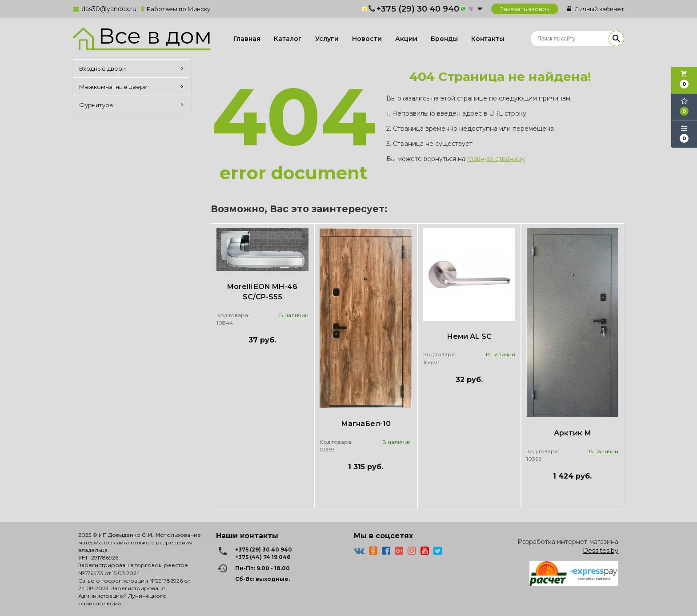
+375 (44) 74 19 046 (263, 557)
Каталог (288, 39)
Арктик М (573, 433)
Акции (406, 39)
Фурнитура (131, 105)
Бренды (444, 39)
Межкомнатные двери (131, 87)
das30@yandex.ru (109, 9)
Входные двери (131, 68)
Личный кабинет (596, 9)
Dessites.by (601, 551)
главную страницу (496, 159)
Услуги (327, 39)
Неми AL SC (469, 336)
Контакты (488, 39)
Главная (247, 39)
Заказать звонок (525, 9)
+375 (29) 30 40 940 (418, 9)
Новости (367, 39)
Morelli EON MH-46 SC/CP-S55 (262, 292)
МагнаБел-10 (366, 424)
